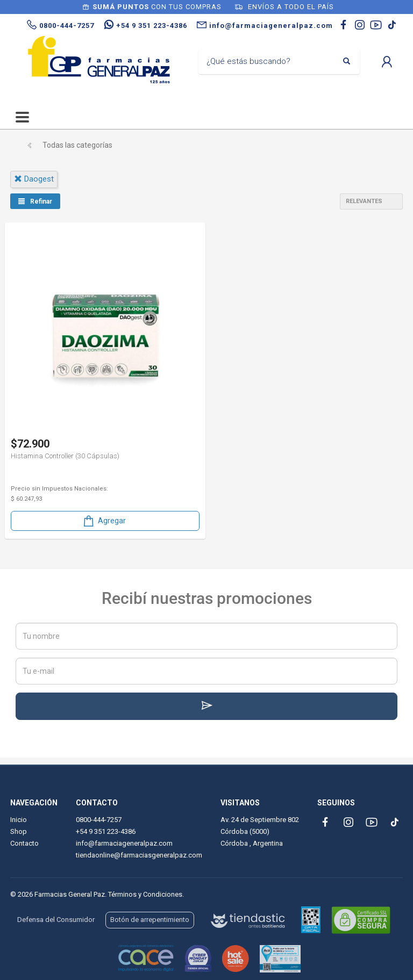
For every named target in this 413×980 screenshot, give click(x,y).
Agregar (104, 521)
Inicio (19, 820)
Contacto (24, 843)
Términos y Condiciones (145, 894)
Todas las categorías (77, 145)
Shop (19, 831)
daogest (34, 179)
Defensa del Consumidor (56, 920)
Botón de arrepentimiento (150, 920)
